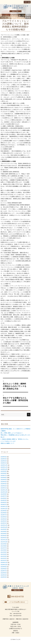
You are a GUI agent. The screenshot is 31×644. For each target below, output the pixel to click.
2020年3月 (4, 577)
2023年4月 (4, 519)
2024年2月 (4, 502)
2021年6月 (4, 550)
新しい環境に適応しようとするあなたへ (12, 433)
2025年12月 (4, 465)
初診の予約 (15, 11)
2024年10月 (4, 492)
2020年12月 (4, 562)
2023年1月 (4, 523)
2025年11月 (4, 467)
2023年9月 (4, 511)
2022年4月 (4, 536)
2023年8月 (4, 513)
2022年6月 (4, 533)
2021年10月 (4, 542)
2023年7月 (4, 515)
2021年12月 (4, 540)
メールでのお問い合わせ (17, 602)
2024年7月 (4, 496)
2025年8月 (4, 473)
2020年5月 (4, 573)
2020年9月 (4, 567)
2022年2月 (4, 538)
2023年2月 (4, 521)
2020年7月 (4, 571)
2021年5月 (4, 552)
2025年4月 (4, 482)
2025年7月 (4, 475)
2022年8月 (4, 531)
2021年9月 (4, 544)
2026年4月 (4, 457)
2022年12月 (4, 525)
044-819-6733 (17, 597)
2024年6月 (4, 498)
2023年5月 (4, 517)
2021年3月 (4, 556)
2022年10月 (4, 527)
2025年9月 (4, 471)
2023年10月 (4, 509)
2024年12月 (4, 490)
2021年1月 (4, 560)
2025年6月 (4, 478)
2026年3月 (4, 459)
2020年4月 (4, 575)
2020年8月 (4, 569)
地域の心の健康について (7, 443)
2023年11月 (4, 506)
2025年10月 (4, 469)
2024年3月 (4, 500)
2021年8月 (4, 546)
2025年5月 (4, 480)
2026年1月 (4, 463)
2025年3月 (4, 484)
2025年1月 (4, 488)
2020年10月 (4, 565)
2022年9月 (4, 529)
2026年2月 (4, 461)
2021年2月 (4, 558)
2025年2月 (4, 486)
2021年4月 (4, 554)
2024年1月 (4, 504)
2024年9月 (4, 494)
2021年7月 (4, 548)
